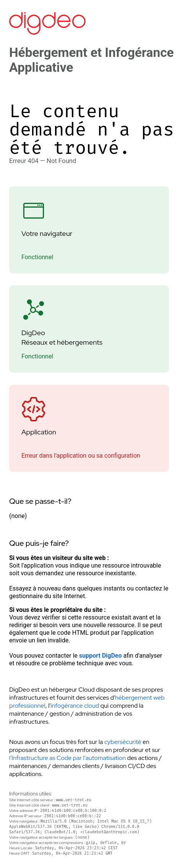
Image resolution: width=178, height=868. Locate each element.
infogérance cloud (75, 706)
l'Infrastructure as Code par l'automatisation (67, 758)
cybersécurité (123, 742)
